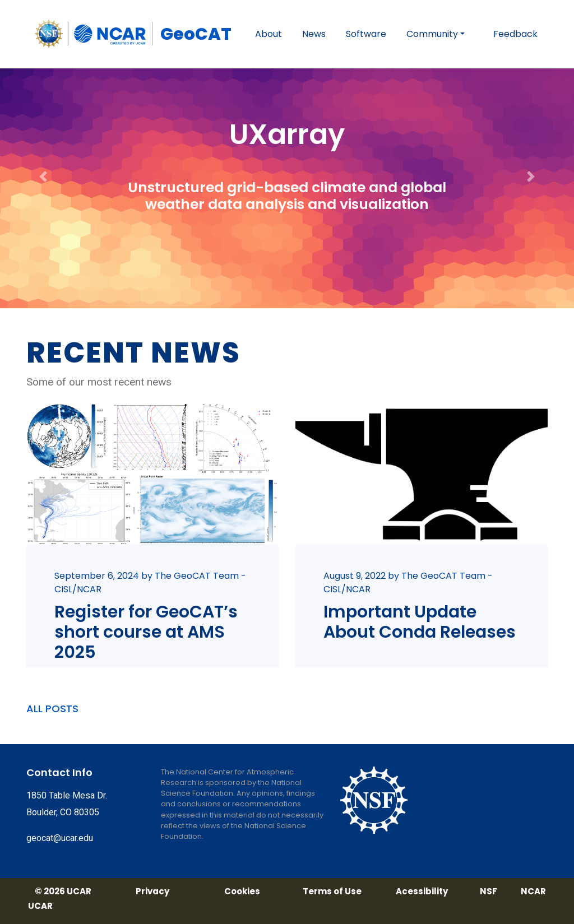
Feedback (515, 34)
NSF (489, 892)
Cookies (242, 892)
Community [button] (432, 34)
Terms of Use (332, 892)
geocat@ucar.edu (60, 838)
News (314, 34)
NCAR (533, 892)
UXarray (287, 134)
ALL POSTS (52, 709)
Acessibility (422, 892)
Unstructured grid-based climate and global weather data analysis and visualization (287, 196)
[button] (43, 154)
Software (366, 34)
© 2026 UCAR (63, 892)
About (269, 34)
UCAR (40, 906)
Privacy (152, 892)
